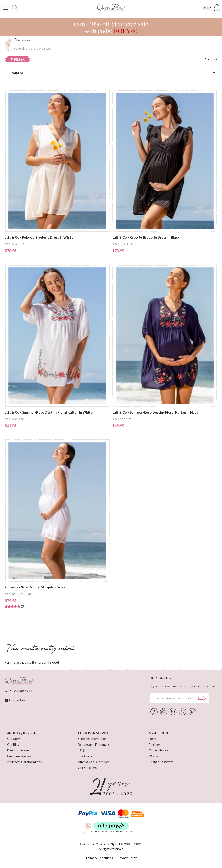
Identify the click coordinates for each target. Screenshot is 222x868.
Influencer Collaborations (24, 762)
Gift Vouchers (87, 768)
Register (154, 745)
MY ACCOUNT (159, 733)
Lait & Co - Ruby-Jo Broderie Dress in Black (146, 237)
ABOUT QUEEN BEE (21, 733)
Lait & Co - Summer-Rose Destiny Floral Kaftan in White (49, 412)
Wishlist (154, 756)
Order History (158, 750)
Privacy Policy (127, 858)
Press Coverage (18, 750)
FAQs (82, 750)
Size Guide (85, 756)
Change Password (161, 762)
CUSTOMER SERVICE (93, 733)
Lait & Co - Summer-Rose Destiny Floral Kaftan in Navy (155, 412)
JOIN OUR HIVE (162, 678)
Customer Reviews (20, 756)
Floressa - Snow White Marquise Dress (35, 587)
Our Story (14, 739)
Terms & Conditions (99, 858)
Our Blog (13, 745)
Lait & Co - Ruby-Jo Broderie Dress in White (39, 237)
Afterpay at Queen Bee (94, 762)
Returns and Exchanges (94, 745)
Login (152, 739)
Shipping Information (92, 739)
